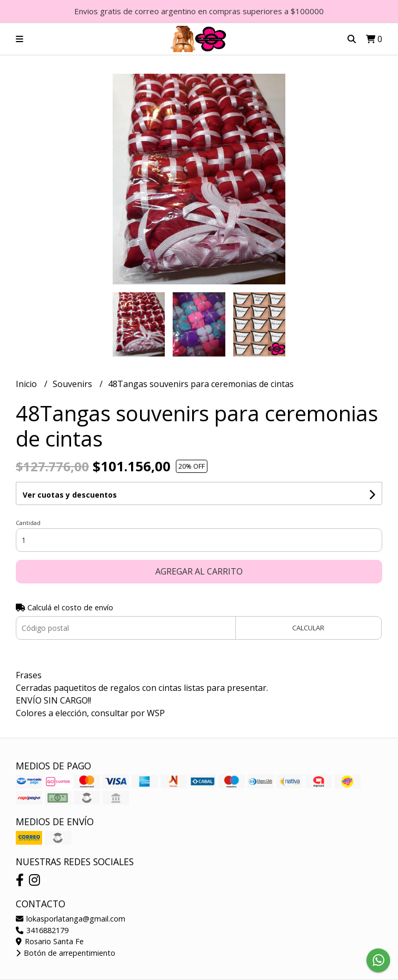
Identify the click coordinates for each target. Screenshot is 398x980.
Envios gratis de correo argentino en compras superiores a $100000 (199, 11)
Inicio (27, 384)
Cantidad (28, 523)
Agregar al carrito (199, 571)
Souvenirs (73, 384)
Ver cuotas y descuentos (70, 495)
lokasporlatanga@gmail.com (71, 919)
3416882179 (42, 930)
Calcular (308, 628)
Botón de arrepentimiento (66, 953)
